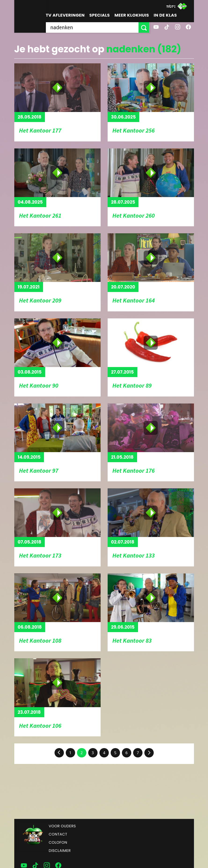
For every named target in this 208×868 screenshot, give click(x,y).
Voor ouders (62, 826)
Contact (58, 834)
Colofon (58, 842)
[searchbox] (92, 27)
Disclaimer (60, 851)
